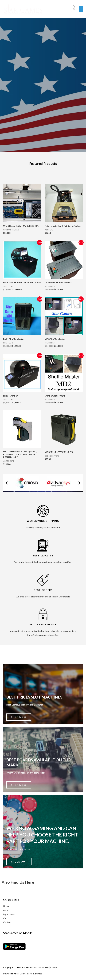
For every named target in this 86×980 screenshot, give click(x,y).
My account (9, 914)
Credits (54, 967)
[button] (7, 483)
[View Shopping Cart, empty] (73, 9)
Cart (5, 918)
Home (6, 906)
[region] (43, 74)
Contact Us (9, 922)
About (6, 910)
